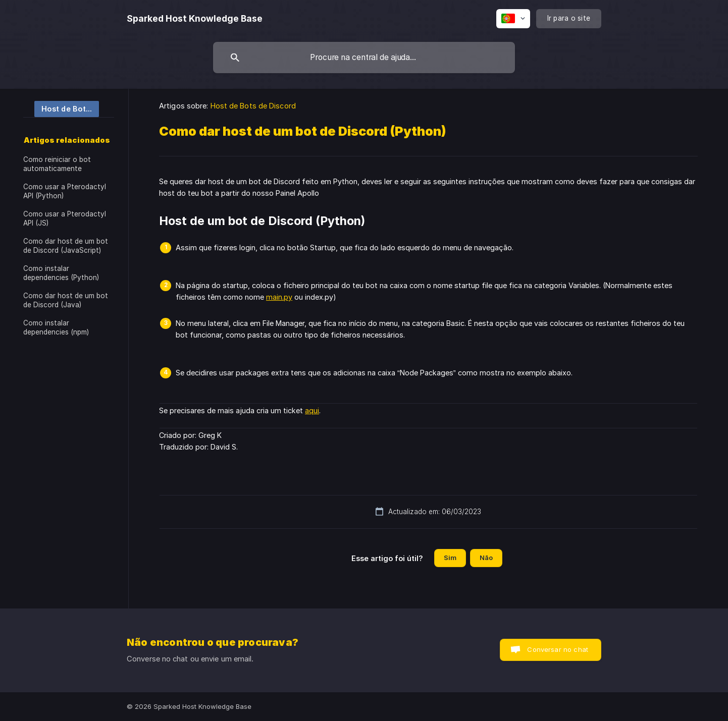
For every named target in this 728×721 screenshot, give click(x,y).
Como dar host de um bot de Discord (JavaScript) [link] (66, 246)
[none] (195, 19)
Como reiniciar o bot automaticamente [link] (57, 164)
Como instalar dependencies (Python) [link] (61, 273)
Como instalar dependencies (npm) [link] (56, 327)
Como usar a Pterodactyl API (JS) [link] (65, 218)
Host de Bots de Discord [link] (253, 106)
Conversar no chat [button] (558, 649)
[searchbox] (364, 58)
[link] (61, 108)
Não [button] (486, 558)
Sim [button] (450, 558)
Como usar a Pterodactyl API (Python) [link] (65, 191)
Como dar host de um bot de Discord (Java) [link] (66, 300)
